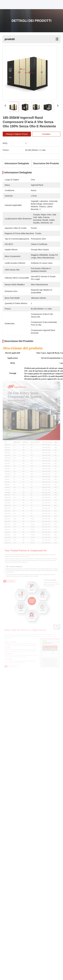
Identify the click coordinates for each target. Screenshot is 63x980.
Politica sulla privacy (13, 940)
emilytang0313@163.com (17, 926)
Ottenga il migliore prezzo (17, 134)
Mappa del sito (30, 940)
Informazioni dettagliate (17, 163)
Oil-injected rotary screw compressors (26, 870)
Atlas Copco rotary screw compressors (22, 877)
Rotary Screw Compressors (16, 874)
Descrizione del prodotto (46, 163)
